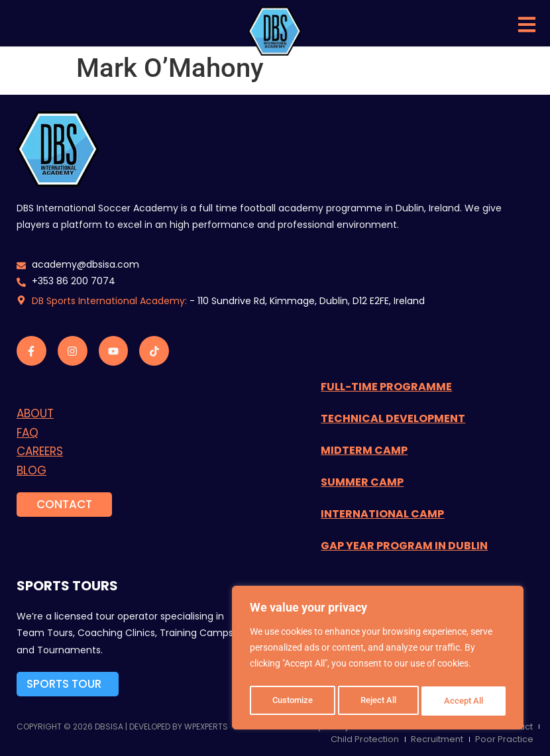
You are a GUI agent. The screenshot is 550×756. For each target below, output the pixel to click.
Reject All (379, 701)
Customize (292, 701)
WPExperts (206, 727)
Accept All (465, 701)
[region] (378, 660)
